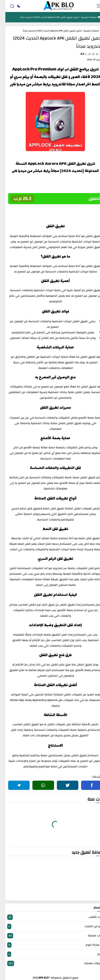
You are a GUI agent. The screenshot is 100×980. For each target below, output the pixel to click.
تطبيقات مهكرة (50, 963)
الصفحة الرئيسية (83, 17)
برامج (50, 954)
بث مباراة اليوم (50, 945)
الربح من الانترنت (50, 926)
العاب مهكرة (50, 936)
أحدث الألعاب (50, 917)
